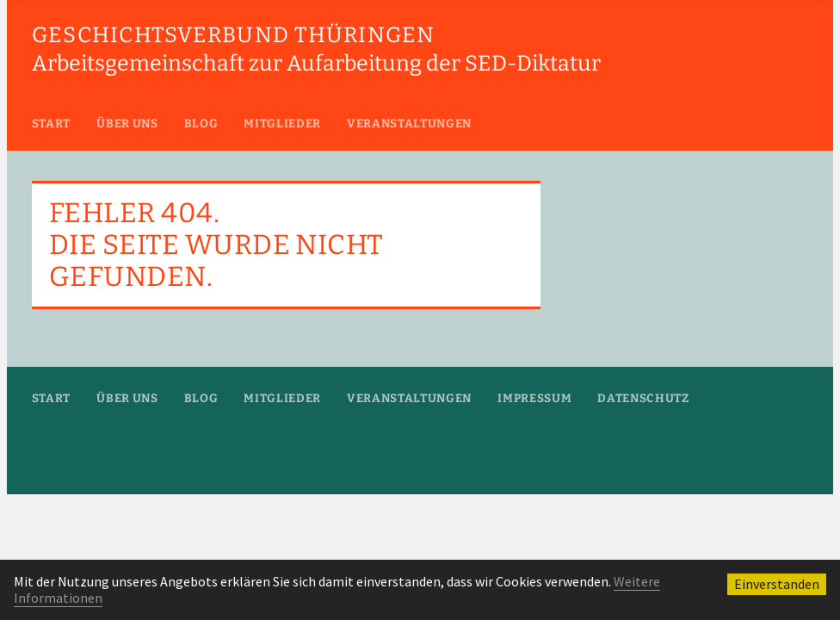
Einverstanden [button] (777, 584)
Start (51, 124)
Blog (201, 124)
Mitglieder (282, 124)
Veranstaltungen (409, 124)
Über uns (127, 124)
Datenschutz (643, 398)
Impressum (534, 398)
